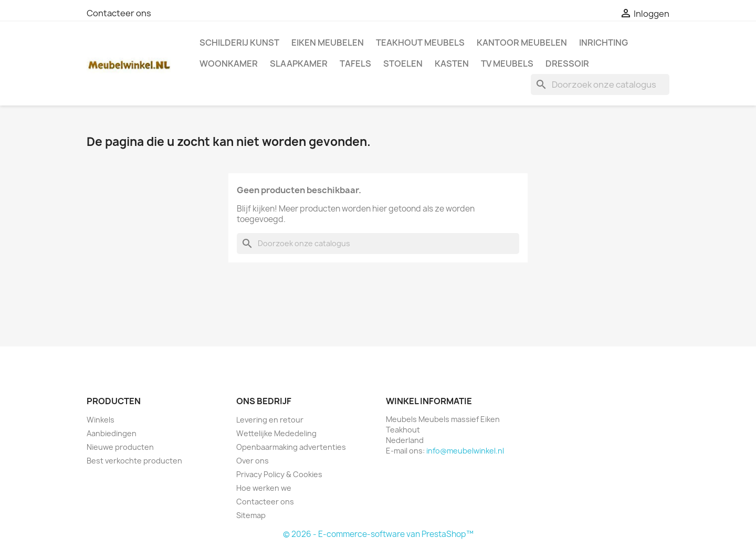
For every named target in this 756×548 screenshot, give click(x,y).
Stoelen (403, 64)
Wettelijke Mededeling (276, 433)
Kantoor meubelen (522, 43)
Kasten (452, 64)
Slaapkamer (299, 64)
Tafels (355, 64)
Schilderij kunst (239, 43)
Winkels (101, 420)
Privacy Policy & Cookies (279, 474)
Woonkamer (229, 64)
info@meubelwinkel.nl (465, 451)
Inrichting (603, 43)
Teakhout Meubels (420, 43)
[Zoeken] (600, 85)
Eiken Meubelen (328, 43)
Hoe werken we (264, 488)
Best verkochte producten (134, 461)
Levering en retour (270, 420)
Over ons (253, 461)
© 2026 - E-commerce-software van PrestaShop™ (378, 534)
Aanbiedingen (112, 433)
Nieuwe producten (120, 447)
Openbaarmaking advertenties (291, 447)
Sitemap (251, 515)
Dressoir (567, 64)
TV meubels (507, 64)
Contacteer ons (119, 13)
